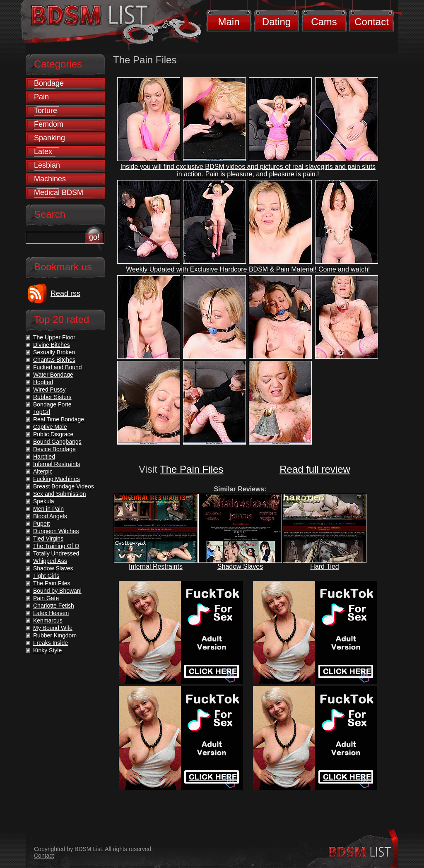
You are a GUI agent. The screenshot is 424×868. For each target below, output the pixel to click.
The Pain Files (192, 469)
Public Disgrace (53, 434)
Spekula (44, 501)
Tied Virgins (48, 539)
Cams (324, 22)
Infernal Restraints (156, 566)
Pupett (41, 524)
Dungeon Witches (56, 531)
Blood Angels (50, 516)
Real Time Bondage (59, 419)
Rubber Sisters (52, 397)
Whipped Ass (50, 561)
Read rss (65, 293)
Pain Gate (46, 598)
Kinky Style (47, 650)
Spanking (49, 138)
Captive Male (50, 427)
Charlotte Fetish (54, 606)
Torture (46, 111)
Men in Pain (48, 509)
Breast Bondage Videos (64, 486)
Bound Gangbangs (57, 442)
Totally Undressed (56, 553)
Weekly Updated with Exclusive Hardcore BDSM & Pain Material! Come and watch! (248, 269)
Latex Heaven (51, 613)
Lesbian (47, 165)
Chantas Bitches (54, 360)
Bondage (49, 83)
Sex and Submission (60, 494)
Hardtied (44, 457)
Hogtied (43, 382)
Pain (41, 97)
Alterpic (43, 471)
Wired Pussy (49, 390)
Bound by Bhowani (57, 591)
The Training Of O (56, 546)
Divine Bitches (52, 345)
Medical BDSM (59, 192)
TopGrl (42, 412)
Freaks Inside (51, 643)
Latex (43, 151)
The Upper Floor (54, 337)
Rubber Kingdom (55, 635)
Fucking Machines (57, 479)
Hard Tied (324, 566)
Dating (276, 22)
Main (229, 22)
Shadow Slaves (240, 566)
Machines (50, 179)
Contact (372, 22)
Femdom (49, 124)
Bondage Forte (52, 404)
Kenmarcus (48, 620)
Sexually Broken (54, 352)
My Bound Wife (53, 628)
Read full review (315, 469)
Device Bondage (54, 449)
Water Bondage (53, 375)
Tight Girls (46, 576)
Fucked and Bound (58, 367)
